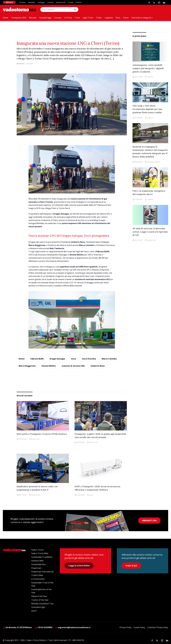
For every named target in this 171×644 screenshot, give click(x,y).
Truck (77, 18)
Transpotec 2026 (19, 18)
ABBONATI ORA (149, 521)
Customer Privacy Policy (158, 627)
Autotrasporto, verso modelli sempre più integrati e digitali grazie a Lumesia (148, 68)
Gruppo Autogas (57, 359)
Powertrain (36, 568)
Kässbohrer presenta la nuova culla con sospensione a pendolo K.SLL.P (37, 488)
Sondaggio (41, 2)
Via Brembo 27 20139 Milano (17, 627)
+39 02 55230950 (43, 627)
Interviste (150, 162)
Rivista (149, 240)
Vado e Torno (37, 550)
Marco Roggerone (27, 366)
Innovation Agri (38, 607)
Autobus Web (37, 561)
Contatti (70, 2)
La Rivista (50, 2)
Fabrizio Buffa (37, 359)
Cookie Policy (139, 627)
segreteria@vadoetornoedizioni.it (73, 627)
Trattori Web (37, 575)
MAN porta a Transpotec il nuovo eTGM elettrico (42, 434)
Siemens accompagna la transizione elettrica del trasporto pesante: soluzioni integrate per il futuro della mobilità (150, 152)
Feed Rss (78, 2)
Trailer (99, 18)
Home (6, 18)
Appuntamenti (61, 2)
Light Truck (88, 18)
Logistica (109, 18)
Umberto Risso (98, 366)
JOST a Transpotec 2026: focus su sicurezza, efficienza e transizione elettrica (98, 488)
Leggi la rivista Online (79, 566)
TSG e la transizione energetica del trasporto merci (149, 193)
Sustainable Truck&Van (42, 557)
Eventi (126, 18)
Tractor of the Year (40, 600)
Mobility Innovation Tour (43, 604)
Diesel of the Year (39, 596)
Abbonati (9, 2)
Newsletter (32, 2)
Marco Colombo (109, 359)
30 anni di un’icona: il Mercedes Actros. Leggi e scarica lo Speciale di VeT (150, 232)
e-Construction (38, 579)
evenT (34, 611)
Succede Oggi (45, 18)
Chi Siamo (22, 2)
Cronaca (58, 18)
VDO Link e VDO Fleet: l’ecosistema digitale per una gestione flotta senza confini (147, 109)
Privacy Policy (126, 627)
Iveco (74, 359)
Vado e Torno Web (40, 553)
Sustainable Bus (39, 564)
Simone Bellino (49, 366)
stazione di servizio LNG (73, 366)
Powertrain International (42, 572)
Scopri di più (131, 566)
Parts (118, 18)
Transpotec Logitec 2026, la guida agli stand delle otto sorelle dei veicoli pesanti (100, 436)
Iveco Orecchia (89, 359)
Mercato (33, 18)
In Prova (68, 18)
